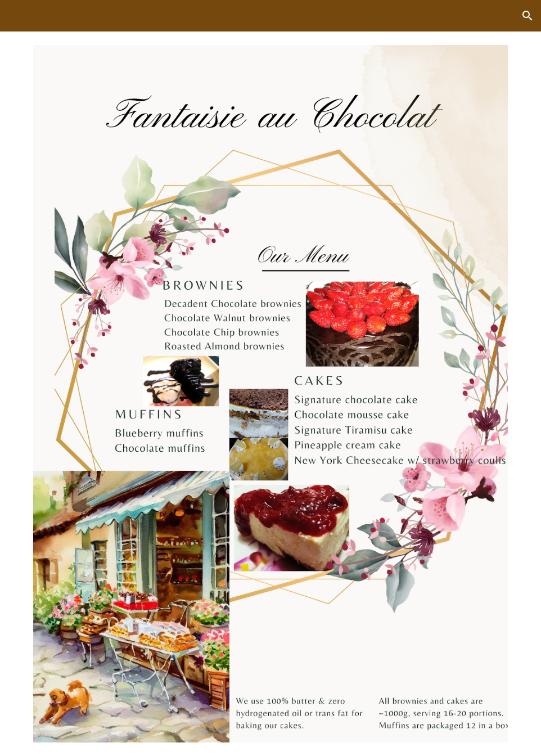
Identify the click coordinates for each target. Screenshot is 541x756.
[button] (528, 16)
